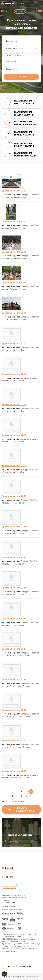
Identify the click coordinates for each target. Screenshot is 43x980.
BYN (22, 3)
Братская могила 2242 (14, 557)
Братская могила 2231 (14, 252)
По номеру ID (11, 61)
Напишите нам (10, 886)
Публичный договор (9, 902)
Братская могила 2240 (14, 496)
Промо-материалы (9, 907)
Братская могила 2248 (14, 710)
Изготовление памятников (12, 909)
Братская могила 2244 (14, 618)
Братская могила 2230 (14, 221)
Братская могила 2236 (14, 405)
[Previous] (12, 791)
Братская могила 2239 (14, 466)
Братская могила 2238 (14, 435)
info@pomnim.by (25, 966)
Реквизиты (6, 900)
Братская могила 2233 (14, 313)
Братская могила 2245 (14, 649)
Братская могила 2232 (14, 282)
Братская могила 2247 (14, 679)
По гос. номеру (12, 69)
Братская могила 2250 (14, 740)
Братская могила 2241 (14, 527)
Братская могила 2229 (14, 191)
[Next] (31, 796)
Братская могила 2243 (14, 588)
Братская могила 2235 (14, 374)
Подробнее (12, 841)
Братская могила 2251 (14, 771)
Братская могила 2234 (14, 343)
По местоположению (15, 48)
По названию (11, 41)
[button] (10, 966)
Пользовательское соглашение (14, 895)
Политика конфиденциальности (14, 898)
